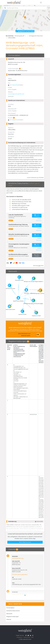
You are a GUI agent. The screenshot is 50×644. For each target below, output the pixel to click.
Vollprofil (14, 85)
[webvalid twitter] (29, 635)
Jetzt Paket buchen (25, 542)
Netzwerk (9, 614)
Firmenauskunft (20, 36)
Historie (9, 619)
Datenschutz (27, 637)
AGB (32, 637)
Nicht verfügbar (37, 255)
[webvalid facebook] (26, 635)
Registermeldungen (13, 617)
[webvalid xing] (33, 635)
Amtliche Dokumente (13, 611)
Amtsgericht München (36, 36)
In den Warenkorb (37, 216)
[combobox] (25, 8)
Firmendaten (10, 608)
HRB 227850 (12, 38)
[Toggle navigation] (41, 3)
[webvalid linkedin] (31, 635)
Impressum (20, 637)
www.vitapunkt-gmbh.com (16, 94)
